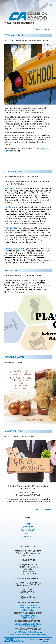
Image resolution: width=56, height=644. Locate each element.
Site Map (46, 641)
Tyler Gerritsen (11, 228)
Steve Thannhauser (14, 249)
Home (28, 524)
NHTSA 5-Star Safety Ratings (28, 632)
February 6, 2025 (14, 35)
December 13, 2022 (14, 357)
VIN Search (34, 608)
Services (28, 527)
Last (50, 29)
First (37, 29)
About (28, 533)
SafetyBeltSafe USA (28, 626)
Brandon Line (11, 189)
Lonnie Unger (11, 207)
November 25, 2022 (15, 431)
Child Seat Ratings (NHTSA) (28, 624)
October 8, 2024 (13, 171)
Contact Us (28, 537)
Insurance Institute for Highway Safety (28, 634)
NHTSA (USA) (28, 610)
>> (47, 29)
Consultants (28, 530)
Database (23, 608)
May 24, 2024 (11, 270)
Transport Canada (28, 605)
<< (39, 29)
